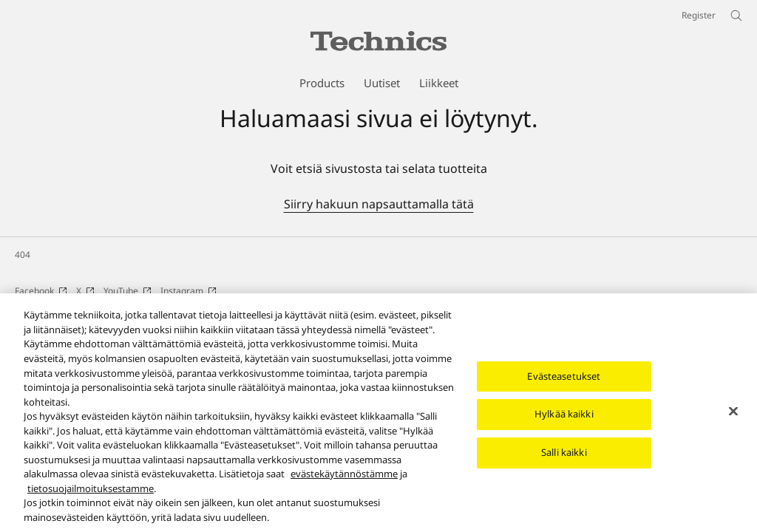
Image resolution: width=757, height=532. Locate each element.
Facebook (41, 291)
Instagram (189, 291)
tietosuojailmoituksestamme (91, 497)
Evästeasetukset (564, 386)
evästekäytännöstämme (344, 483)
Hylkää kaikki (564, 423)
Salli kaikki (564, 462)
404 (23, 255)
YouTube (128, 291)
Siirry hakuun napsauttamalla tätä (379, 204)
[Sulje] (733, 420)
